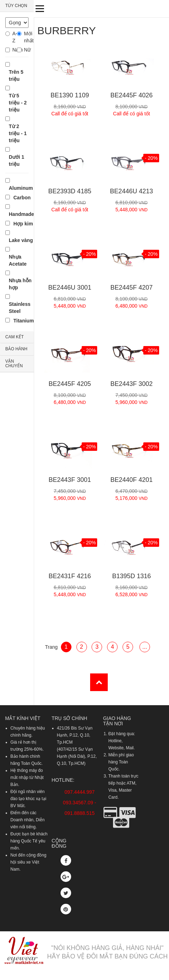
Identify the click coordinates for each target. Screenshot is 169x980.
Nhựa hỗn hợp (20, 284)
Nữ (26, 50)
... (145, 647)
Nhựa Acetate (18, 260)
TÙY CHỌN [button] (16, 6)
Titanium (24, 321)
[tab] (17, 6)
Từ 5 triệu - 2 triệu (18, 103)
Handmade (21, 214)
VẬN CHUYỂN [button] (14, 364)
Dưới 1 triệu (17, 161)
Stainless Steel (20, 308)
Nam (15, 50)
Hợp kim (23, 224)
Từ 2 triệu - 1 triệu (18, 133)
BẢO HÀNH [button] (16, 349)
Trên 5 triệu (16, 75)
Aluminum (21, 188)
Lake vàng (21, 240)
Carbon (22, 198)
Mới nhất (26, 37)
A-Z (15, 37)
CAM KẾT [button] (14, 337)
